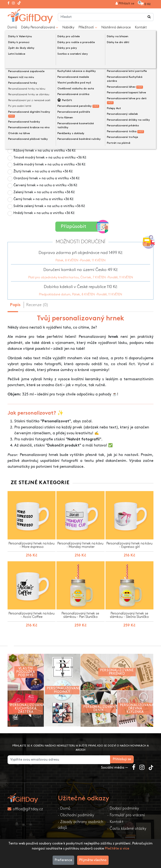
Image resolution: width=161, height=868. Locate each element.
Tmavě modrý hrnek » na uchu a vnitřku (50, 158)
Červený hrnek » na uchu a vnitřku (45, 185)
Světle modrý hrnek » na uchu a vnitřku (49, 164)
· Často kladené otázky (127, 828)
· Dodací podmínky (123, 808)
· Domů (64, 808)
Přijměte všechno (93, 860)
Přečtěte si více (117, 849)
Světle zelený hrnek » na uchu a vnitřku (49, 206)
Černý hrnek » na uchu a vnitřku (43, 199)
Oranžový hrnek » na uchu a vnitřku (47, 178)
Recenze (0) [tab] (37, 304)
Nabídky (68, 27)
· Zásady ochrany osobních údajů (80, 824)
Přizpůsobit (82, 226)
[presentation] (18, 61)
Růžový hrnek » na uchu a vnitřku (45, 151)
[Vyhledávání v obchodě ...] (149, 17)
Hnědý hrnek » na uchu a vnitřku (44, 213)
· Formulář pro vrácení (126, 814)
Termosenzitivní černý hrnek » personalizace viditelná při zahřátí (70, 137)
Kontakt (141, 27)
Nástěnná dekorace (116, 27)
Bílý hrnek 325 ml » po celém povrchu (42, 130)
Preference (63, 860)
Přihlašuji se (142, 758)
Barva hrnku (19, 123)
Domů (12, 27)
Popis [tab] (15, 304)
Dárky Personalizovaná (40, 28)
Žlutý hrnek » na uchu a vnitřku (43, 171)
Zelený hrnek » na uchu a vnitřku (44, 192)
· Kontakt (115, 821)
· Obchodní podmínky (76, 814)
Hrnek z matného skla (36, 144)
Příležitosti (88, 28)
